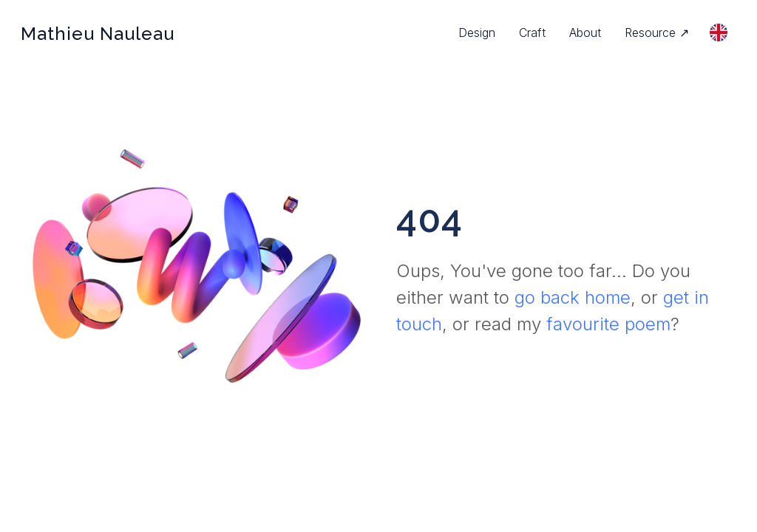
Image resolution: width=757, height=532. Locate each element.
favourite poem (608, 324)
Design (477, 33)
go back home (573, 297)
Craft (532, 33)
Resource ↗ (657, 33)
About (585, 33)
